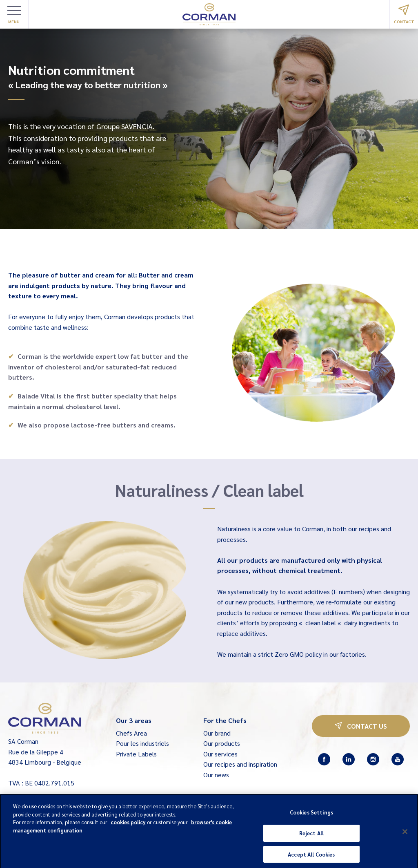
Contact (404, 14)
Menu (14, 15)
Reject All (311, 838)
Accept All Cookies (311, 859)
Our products (222, 743)
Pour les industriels (142, 743)
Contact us (361, 726)
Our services (220, 754)
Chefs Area (131, 733)
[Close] (405, 836)
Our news (216, 775)
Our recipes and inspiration (240, 764)
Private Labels (136, 754)
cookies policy (128, 827)
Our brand (217, 733)
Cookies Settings (311, 817)
